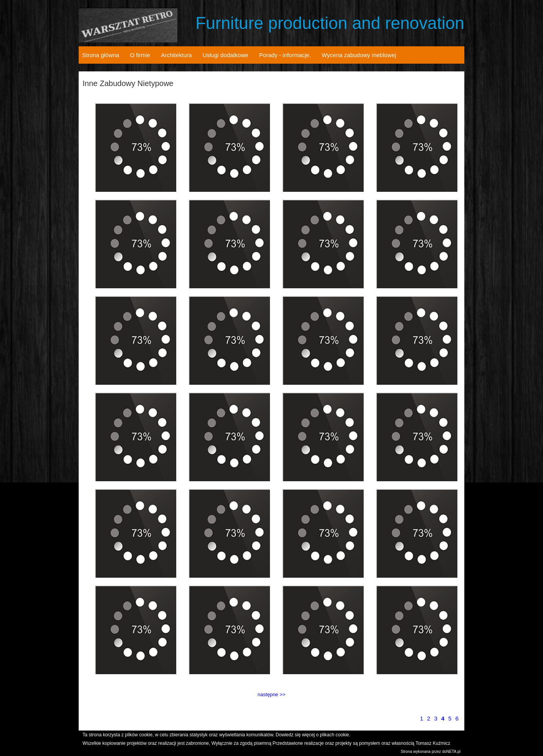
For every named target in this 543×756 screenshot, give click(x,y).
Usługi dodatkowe (225, 55)
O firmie (140, 55)
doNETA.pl (451, 752)
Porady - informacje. (285, 55)
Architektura (176, 55)
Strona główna (101, 55)
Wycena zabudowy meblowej (359, 55)
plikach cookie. (335, 735)
